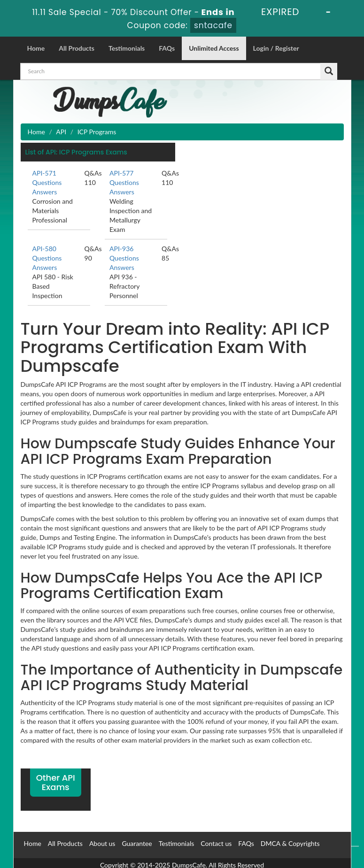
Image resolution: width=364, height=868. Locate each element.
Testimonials (127, 48)
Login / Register (276, 48)
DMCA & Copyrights (290, 843)
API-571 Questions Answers (47, 182)
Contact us (216, 843)
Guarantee (137, 843)
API (61, 132)
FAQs (167, 48)
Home (36, 48)
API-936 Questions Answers (124, 258)
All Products (77, 48)
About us (102, 843)
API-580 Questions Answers (47, 258)
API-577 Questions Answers (124, 182)
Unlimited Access (214, 48)
